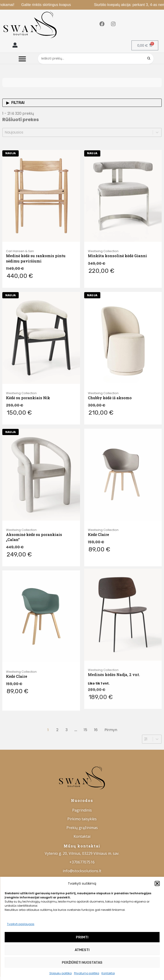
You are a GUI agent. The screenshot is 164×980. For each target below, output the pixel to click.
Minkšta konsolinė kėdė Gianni (117, 256)
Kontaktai (108, 973)
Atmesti (82, 950)
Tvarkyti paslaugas (21, 924)
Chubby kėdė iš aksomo (110, 390)
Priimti (82, 937)
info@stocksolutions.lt (82, 871)
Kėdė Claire (98, 513)
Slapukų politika (61, 973)
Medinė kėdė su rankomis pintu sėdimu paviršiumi (36, 258)
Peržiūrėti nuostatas (82, 963)
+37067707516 (82, 862)
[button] (157, 883)
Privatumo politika (87, 973)
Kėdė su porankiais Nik (28, 392)
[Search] (149, 59)
